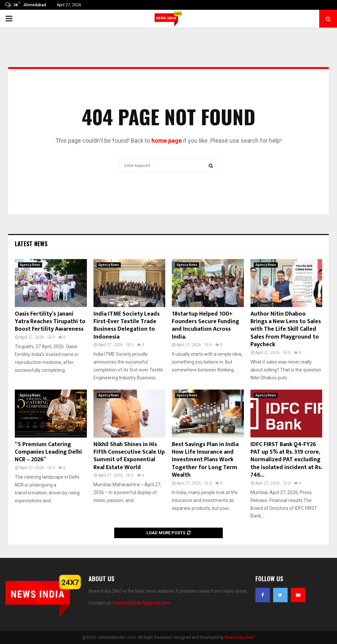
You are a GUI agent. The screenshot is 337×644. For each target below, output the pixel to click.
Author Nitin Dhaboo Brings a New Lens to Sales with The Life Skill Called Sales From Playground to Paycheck (286, 329)
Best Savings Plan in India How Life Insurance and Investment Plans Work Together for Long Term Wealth (205, 460)
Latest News (31, 244)
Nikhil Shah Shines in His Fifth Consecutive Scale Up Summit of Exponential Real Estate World (129, 456)
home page (167, 141)
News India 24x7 (240, 637)
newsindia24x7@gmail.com (142, 603)
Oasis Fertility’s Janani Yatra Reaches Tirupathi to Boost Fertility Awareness (50, 322)
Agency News (30, 265)
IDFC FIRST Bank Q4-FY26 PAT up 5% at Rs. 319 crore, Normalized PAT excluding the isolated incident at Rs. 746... (286, 460)
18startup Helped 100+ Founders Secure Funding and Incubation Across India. (206, 325)
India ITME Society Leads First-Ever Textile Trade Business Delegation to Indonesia (127, 325)
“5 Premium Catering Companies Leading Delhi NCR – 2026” (48, 452)
